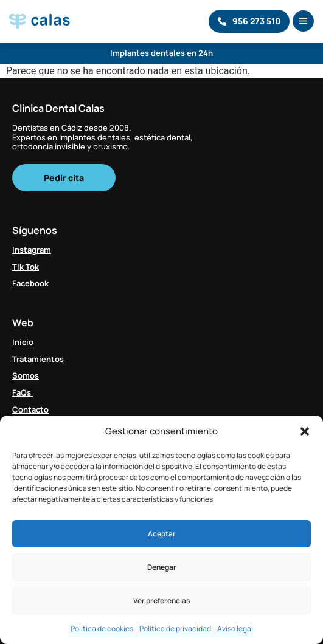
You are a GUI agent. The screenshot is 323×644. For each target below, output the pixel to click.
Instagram (32, 250)
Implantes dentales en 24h (161, 53)
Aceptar (162, 534)
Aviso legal (235, 629)
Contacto (30, 409)
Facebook (30, 283)
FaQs (23, 392)
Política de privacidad (175, 629)
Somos (26, 375)
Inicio (23, 342)
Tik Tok (26, 267)
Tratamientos (38, 359)
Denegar (162, 567)
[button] (305, 431)
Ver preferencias (161, 601)
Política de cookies (102, 629)
